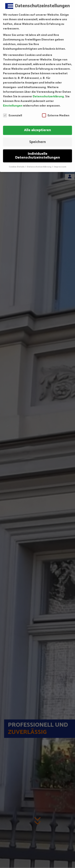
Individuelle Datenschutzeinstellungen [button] (38, 152)
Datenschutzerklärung (48, 93)
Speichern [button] (37, 138)
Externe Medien (56, 112)
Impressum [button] (60, 163)
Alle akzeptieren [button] (37, 126)
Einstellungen (13, 102)
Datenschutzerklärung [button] (39, 163)
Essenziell (12, 112)
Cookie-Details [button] (17, 163)
